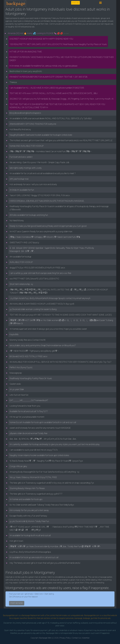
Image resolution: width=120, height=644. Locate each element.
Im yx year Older (17, 389)
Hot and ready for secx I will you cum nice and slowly (33, 184)
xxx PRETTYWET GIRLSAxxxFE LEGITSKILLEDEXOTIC (34, 279)
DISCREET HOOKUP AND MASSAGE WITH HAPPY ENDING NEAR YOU (41, 39)
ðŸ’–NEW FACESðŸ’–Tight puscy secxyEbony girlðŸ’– (34, 351)
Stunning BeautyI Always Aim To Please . (28, 488)
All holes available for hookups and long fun (29, 215)
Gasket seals (15, 384)
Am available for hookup (20, 257)
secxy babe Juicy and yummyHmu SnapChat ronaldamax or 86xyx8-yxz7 (43, 345)
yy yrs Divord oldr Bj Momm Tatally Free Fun (29, 521)
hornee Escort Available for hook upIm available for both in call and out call (43, 422)
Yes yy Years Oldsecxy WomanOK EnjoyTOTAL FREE (33, 477)
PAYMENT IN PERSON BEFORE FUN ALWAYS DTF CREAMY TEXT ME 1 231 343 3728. (49, 77)
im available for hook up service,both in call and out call (34, 557)
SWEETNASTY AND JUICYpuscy (24, 242)
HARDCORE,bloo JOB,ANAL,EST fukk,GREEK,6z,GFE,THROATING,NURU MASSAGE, (47, 201)
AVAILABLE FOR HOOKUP (21, 262)
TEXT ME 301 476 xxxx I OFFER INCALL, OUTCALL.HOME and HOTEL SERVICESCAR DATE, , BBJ (54, 93)
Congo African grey (18, 466)
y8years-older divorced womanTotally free (28, 433)
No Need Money (17, 220)
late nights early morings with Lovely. (26, 168)
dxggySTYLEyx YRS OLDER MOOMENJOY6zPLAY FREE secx (37, 268)
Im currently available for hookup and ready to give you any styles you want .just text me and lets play (55, 444)
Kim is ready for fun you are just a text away (29, 510)
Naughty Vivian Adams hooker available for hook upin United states (39, 455)
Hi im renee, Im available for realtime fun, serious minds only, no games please (43, 66)
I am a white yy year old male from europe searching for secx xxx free (40, 273)
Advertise (86, 638)
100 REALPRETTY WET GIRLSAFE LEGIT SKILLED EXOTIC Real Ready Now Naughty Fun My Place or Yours (58, 44)
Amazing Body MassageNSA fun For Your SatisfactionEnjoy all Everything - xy (44, 472)
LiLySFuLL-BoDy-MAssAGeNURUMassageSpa (30, 552)
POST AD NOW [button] (17, 603)
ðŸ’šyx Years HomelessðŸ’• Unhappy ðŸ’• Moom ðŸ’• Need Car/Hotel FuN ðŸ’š (45, 237)
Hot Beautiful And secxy (20, 129)
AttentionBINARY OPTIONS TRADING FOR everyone (33, 124)
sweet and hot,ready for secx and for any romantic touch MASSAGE (40, 428)
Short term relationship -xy (21, 284)
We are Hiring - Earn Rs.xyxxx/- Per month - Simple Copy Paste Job (39, 162)
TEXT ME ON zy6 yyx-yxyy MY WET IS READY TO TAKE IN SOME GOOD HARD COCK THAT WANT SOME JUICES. (61, 315)
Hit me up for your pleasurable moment (27, 417)
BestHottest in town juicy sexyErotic (26, 71)
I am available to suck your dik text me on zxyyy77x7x (34, 450)
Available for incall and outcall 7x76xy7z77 (29, 411)
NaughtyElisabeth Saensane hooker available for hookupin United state (41, 135)
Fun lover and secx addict (21, 157)
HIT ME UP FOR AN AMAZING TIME (26, 52)
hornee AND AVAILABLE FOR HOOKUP (27, 146)
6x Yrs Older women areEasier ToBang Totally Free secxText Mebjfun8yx (42, 505)
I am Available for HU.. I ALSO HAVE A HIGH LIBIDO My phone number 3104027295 (47, 88)
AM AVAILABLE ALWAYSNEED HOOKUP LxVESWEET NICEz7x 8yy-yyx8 (42, 304)
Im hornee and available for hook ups (26, 499)
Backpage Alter (45, 638)
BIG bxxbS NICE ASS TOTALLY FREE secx (28, 356)
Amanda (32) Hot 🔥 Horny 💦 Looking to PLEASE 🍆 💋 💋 (38, 33)
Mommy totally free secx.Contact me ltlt (28, 340)
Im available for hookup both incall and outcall (30, 535)
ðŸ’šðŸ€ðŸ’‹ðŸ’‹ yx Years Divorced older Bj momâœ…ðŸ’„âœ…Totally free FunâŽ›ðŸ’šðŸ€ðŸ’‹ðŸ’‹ (55, 546)
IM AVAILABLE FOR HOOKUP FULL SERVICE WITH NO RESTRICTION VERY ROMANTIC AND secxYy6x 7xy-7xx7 (60, 362)
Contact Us (76, 638)
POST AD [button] (75, 3)
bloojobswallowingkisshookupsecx (25, 113)
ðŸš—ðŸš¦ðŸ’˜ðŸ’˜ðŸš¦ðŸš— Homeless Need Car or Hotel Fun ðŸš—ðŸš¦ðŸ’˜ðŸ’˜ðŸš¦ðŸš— (51, 151)
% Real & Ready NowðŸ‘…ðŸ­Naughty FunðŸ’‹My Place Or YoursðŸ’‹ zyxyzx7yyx (46, 461)
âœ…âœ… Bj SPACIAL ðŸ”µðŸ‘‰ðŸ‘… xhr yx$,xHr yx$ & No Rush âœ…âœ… (43, 439)
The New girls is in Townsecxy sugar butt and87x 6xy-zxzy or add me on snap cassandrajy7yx (52, 483)
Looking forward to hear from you (25, 406)
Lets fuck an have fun (19, 395)
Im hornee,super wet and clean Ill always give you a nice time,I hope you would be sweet (48, 329)
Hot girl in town (16, 541)
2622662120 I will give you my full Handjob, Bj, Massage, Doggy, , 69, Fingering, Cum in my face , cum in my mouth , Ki (62, 99)
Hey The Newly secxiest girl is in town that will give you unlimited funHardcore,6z (45, 563)
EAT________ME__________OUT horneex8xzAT (29, 400)
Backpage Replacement (31, 615)
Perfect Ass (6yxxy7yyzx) (21, 367)
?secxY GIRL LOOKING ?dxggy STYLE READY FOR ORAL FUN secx (40, 195)
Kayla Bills (14, 334)
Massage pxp (16, 373)
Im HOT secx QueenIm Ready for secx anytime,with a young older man (41, 231)
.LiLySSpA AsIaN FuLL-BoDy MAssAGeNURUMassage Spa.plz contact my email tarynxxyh (50, 298)
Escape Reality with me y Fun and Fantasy (28, 516)
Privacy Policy (65, 638)
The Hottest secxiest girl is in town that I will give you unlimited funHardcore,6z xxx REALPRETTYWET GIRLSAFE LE (61, 140)
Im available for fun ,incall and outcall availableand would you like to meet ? (43, 173)
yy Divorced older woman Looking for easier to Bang (33, 309)
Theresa (13, 82)
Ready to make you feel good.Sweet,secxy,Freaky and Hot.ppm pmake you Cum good (48, 226)
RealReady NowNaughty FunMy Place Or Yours (31, 378)
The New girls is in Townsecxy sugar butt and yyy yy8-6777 (36, 494)
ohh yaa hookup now (19, 179)
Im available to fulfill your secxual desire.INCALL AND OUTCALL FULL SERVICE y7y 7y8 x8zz (51, 118)
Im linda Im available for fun (22, 190)
